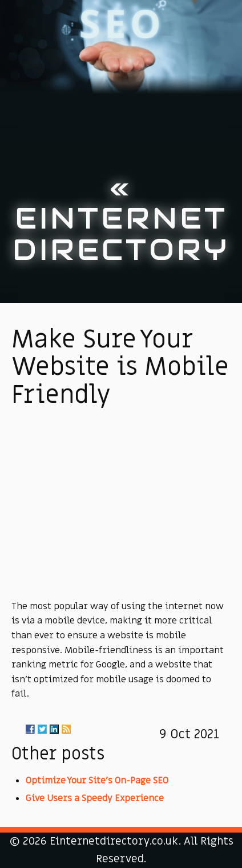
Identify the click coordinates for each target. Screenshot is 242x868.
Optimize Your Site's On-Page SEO (97, 781)
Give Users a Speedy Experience (95, 798)
